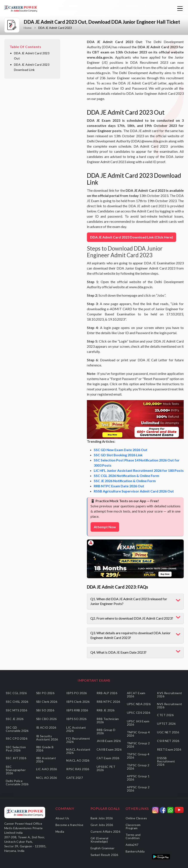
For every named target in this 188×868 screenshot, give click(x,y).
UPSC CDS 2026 (139, 713)
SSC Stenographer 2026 (16, 770)
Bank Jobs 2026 (102, 818)
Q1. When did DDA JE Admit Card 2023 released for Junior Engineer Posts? (129, 601)
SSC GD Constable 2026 (17, 729)
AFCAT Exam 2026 (136, 695)
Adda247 (132, 845)
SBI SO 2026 (45, 710)
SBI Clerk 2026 (47, 702)
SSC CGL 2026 (16, 693)
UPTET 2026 (166, 724)
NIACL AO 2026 (78, 760)
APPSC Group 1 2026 (138, 778)
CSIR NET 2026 (168, 741)
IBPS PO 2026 (76, 693)
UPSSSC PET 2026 (106, 768)
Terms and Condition (133, 836)
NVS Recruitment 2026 (170, 706)
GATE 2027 (75, 778)
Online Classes (136, 818)
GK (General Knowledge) (99, 840)
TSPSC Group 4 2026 (138, 756)
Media (60, 831)
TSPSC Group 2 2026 (138, 767)
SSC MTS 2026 (16, 710)
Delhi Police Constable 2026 (17, 782)
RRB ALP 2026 (107, 693)
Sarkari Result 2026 (104, 855)
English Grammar (102, 848)
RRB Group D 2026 (106, 731)
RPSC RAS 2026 (78, 769)
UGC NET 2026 (168, 732)
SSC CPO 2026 (17, 738)
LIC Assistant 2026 (76, 729)
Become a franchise (69, 825)
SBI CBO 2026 (46, 719)
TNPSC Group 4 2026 (138, 734)
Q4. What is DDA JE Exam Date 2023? (118, 652)
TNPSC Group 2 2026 (138, 745)
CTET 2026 (165, 715)
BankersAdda (135, 851)
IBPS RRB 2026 (77, 710)
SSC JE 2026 (15, 719)
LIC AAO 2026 (47, 769)
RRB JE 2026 (106, 710)
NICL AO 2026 (47, 778)
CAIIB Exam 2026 (109, 749)
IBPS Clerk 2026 (78, 702)
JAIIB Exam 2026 (109, 741)
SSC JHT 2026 (16, 758)
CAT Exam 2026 (108, 758)
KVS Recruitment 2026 (170, 695)
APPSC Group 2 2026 (138, 789)
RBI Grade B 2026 (45, 749)
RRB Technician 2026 (108, 720)
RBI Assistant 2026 (46, 760)
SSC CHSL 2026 (17, 702)
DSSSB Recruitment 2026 (166, 761)
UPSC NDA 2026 (139, 704)
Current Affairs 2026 (105, 831)
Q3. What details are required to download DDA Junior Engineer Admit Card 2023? (130, 635)
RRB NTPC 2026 (108, 702)
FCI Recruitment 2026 (78, 740)
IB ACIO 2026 (46, 727)
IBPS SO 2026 (76, 719)
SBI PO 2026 (45, 693)
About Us (62, 818)
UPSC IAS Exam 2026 (138, 723)
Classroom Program (133, 826)
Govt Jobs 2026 (102, 825)
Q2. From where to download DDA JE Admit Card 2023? (132, 618)
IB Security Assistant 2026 (47, 738)
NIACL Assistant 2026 (78, 751)
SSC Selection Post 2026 (16, 749)
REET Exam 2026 (169, 749)
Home (28, 28)
